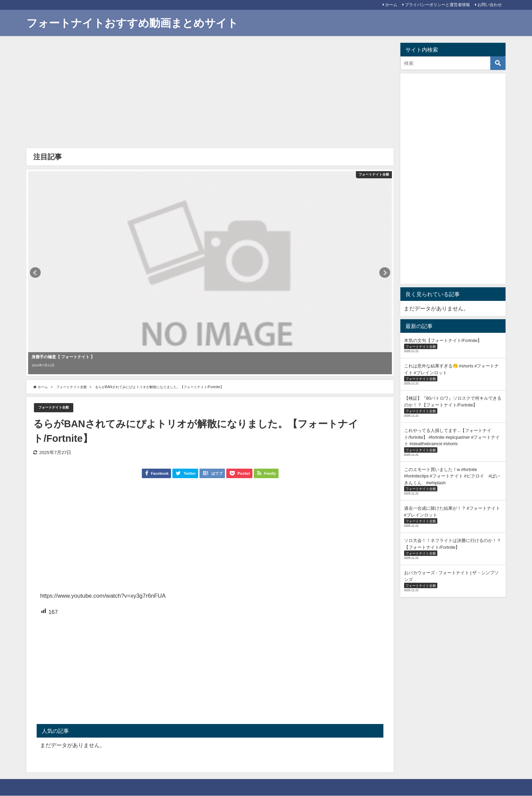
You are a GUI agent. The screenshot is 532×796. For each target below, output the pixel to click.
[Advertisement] (210, 94)
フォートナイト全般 (58, 408)
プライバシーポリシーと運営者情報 (437, 5)
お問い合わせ (490, 5)
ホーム (391, 5)
